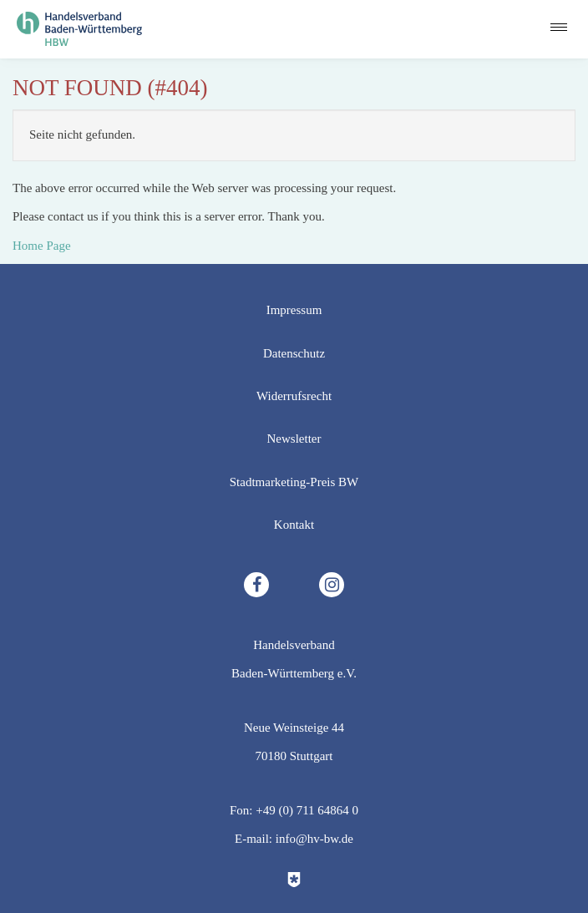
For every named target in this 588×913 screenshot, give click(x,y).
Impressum (294, 310)
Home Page (42, 246)
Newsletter (294, 439)
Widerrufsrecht (294, 396)
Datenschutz (294, 353)
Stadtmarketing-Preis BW (294, 482)
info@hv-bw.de (314, 839)
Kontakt (294, 525)
